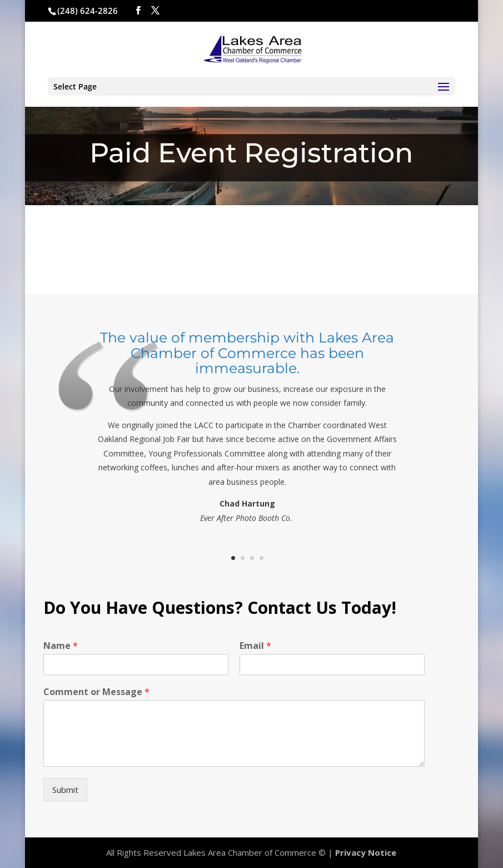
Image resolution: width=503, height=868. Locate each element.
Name (61, 646)
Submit (65, 790)
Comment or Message (96, 692)
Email (255, 646)
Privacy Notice (366, 852)
